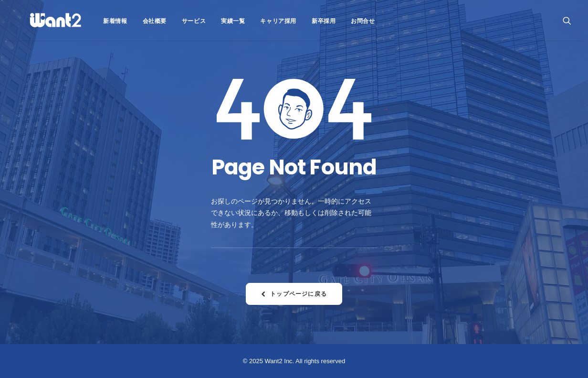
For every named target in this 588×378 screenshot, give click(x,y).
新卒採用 (304, 21)
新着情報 (95, 21)
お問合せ (343, 21)
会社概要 (135, 21)
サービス (174, 21)
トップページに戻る (294, 294)
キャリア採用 (258, 21)
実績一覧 (213, 21)
